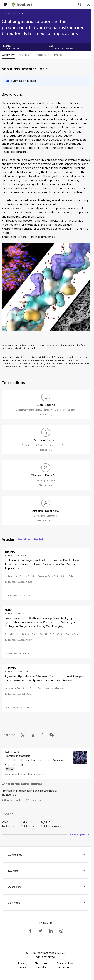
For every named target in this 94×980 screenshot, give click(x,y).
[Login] (89, 5)
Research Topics (14, 13)
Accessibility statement (65, 965)
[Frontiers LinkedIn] (51, 931)
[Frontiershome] (23, 5)
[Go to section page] (46, 763)
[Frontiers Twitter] (41, 931)
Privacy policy (22, 965)
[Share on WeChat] (52, 735)
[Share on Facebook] (42, 735)
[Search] (80, 5)
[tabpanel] (46, 453)
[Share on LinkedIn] (32, 735)
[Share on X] (23, 735)
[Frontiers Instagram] (61, 931)
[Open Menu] (5, 5)
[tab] (8, 55)
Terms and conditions (42, 965)
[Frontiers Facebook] (30, 931)
